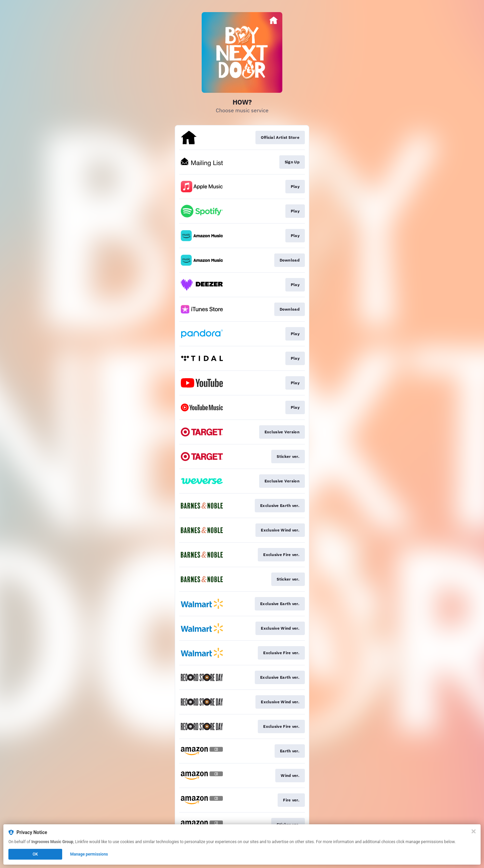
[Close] (474, 831)
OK (35, 854)
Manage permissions (89, 854)
